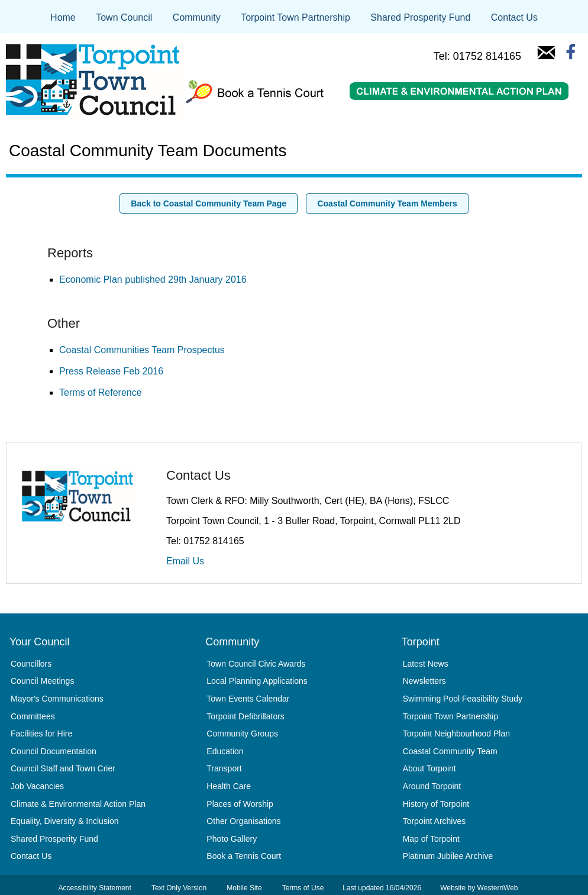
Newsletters (424, 681)
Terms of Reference (101, 392)
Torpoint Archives (434, 821)
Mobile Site (244, 888)
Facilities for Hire (41, 734)
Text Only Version (179, 888)
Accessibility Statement (94, 888)
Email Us (185, 561)
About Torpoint (429, 768)
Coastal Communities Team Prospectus (142, 350)
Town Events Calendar (248, 699)
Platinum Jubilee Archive (448, 856)
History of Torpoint (436, 804)
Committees (33, 716)
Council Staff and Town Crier (63, 768)
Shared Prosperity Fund (420, 17)
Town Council (124, 17)
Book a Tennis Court (244, 856)
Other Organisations (243, 821)
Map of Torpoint (431, 839)
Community (197, 17)
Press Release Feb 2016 (111, 371)
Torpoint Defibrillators (245, 716)
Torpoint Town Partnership (295, 17)
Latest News (426, 664)
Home (63, 17)
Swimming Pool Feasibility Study (463, 699)
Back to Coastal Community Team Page (209, 203)
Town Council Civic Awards (256, 664)
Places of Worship (240, 804)
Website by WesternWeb (479, 888)
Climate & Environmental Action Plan (78, 804)
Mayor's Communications (57, 699)
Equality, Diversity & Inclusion (65, 821)
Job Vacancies (37, 786)
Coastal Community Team (450, 751)
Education (225, 751)
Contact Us (514, 17)
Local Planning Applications (257, 681)
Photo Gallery (232, 839)
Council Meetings (42, 681)
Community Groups (242, 734)
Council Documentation (54, 751)
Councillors (31, 664)
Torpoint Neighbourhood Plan (456, 734)
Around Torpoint (432, 786)
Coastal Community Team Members (387, 203)
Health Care (229, 786)
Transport (224, 768)
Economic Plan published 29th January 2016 (153, 280)
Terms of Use (303, 888)
